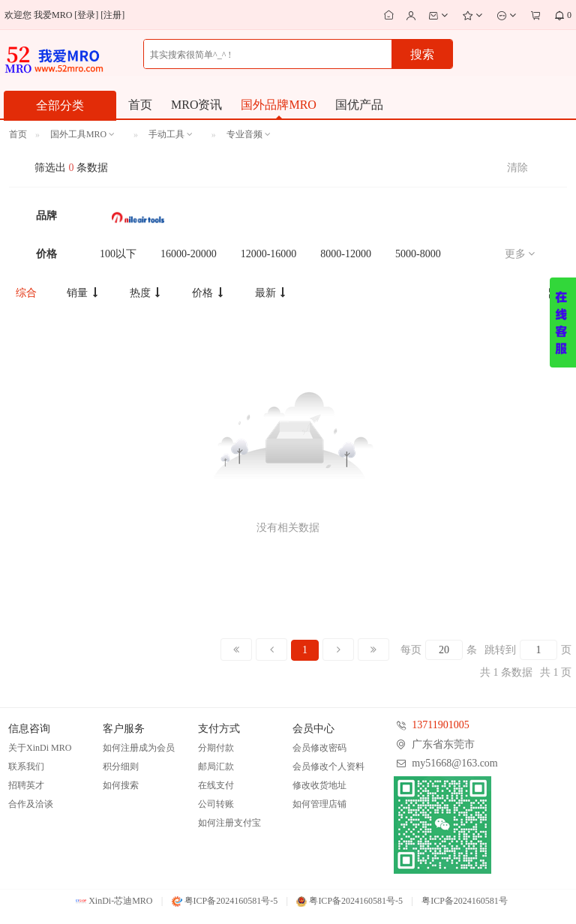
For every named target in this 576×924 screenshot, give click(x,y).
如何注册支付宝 (229, 823)
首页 (140, 105)
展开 (563, 322)
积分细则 (121, 766)
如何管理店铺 (319, 804)
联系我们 (26, 766)
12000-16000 (269, 254)
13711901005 (440, 725)
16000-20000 (189, 254)
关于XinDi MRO (40, 748)
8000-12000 (346, 254)
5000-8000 (418, 254)
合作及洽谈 (31, 804)
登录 (86, 15)
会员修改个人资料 (328, 766)
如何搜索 (121, 785)
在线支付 (216, 785)
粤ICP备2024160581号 (465, 901)
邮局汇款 (216, 766)
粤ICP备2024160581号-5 (225, 901)
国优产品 (359, 105)
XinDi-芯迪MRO (114, 901)
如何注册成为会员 (139, 748)
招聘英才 (26, 785)
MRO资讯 (196, 105)
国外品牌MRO (278, 105)
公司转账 (216, 804)
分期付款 (216, 748)
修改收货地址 (319, 785)
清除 (517, 168)
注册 (112, 15)
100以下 (118, 254)
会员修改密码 (319, 748)
